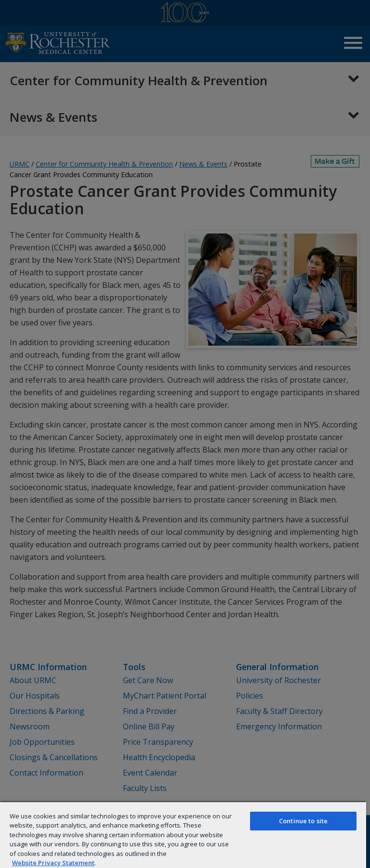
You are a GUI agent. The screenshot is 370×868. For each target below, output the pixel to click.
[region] (183, 835)
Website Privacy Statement (53, 863)
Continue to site (303, 821)
